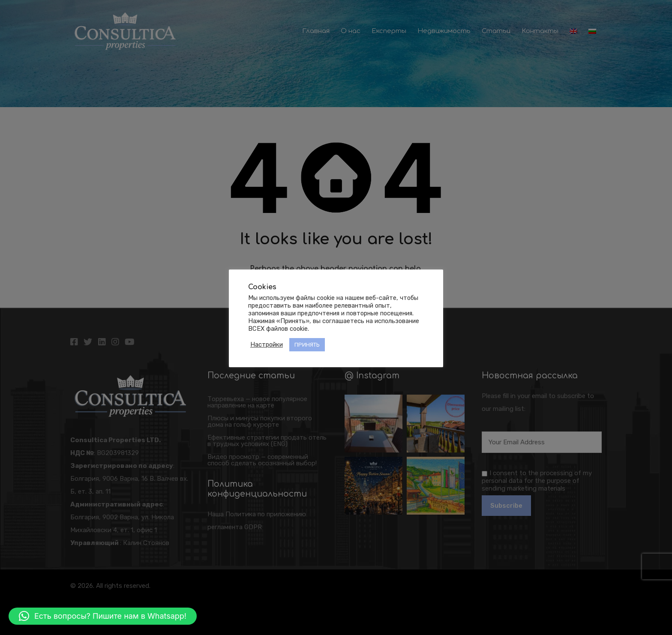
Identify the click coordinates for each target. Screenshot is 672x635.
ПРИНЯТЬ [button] (307, 345)
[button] (103, 616)
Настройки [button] (267, 344)
